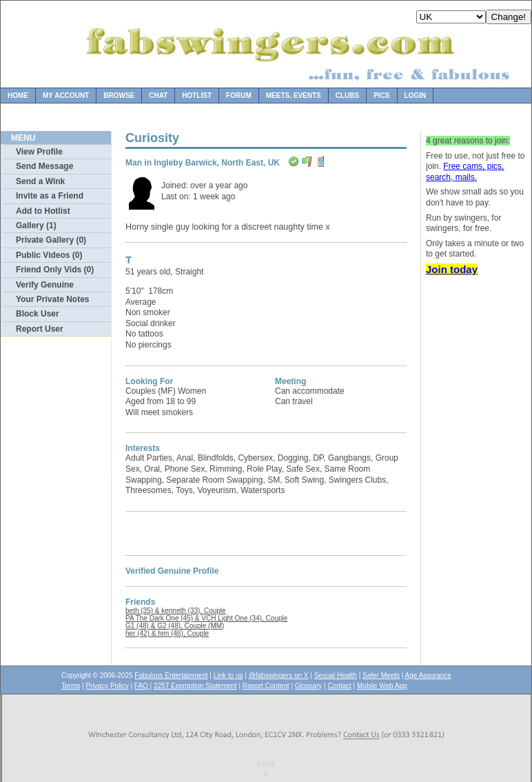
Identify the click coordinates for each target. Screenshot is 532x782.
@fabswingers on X (279, 675)
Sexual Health (336, 675)
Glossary (308, 686)
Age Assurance (428, 675)
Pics (381, 96)
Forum (239, 96)
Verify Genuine (45, 285)
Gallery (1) (36, 225)
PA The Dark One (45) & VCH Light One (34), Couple (206, 618)
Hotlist (197, 96)
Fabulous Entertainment (171, 675)
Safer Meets (381, 675)
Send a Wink (40, 181)
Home (18, 96)
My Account (66, 96)
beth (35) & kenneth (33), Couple (176, 611)
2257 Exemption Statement (195, 686)
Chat (158, 96)
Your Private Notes (52, 299)
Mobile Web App (382, 686)
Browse (119, 96)
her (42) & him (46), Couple (167, 633)
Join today (452, 269)
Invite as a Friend (50, 196)
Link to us (228, 675)
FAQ (142, 686)
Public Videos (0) (49, 255)
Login (416, 96)
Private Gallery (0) (51, 240)
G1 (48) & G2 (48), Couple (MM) (175, 626)
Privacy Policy (107, 686)
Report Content (266, 686)
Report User (40, 329)
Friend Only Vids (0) (55, 270)
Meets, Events (294, 96)
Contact (339, 686)
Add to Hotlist (43, 211)
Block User (38, 314)
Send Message (44, 166)
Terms (71, 686)
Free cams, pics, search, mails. (465, 172)
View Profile (39, 152)
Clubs (347, 96)
